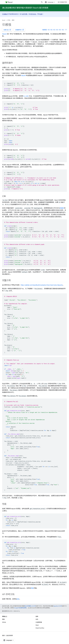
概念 (13, 20)
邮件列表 (25, 14)
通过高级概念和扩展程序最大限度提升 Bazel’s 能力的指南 (25, 8)
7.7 (66, 30)
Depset (4, 34)
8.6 (52, 30)
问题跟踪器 (39, 622)
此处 (18, 599)
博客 (3, 619)
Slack (37, 625)
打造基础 (5, 14)
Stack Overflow (40, 628)
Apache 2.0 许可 (58, 606)
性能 (32, 588)
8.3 (60, 30)
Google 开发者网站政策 (20, 608)
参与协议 (34, 14)
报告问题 (7, 30)
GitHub (4, 622)
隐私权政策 (10, 636)
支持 (37, 619)
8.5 (54, 30)
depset (23, 75)
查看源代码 (20, 30)
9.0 (49, 30)
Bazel (4, 20)
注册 (41, 14)
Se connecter (62, 2)
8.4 (57, 30)
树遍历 (62, 208)
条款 (3, 636)
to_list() (26, 96)
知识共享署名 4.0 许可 (30, 606)
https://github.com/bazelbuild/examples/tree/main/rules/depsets (42, 285)
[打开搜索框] (42, 2)
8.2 (63, 30)
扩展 (9, 20)
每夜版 (45, 30)
